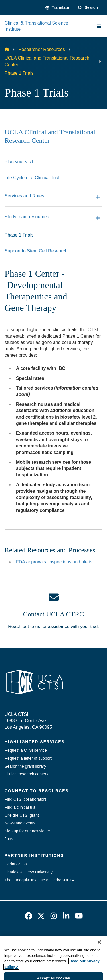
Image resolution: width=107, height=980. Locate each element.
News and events (20, 823)
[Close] (99, 955)
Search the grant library (25, 766)
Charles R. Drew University (29, 872)
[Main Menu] (99, 26)
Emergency (35, 938)
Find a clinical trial (20, 807)
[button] (57, 8)
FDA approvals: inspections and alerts (54, 562)
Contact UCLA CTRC (53, 614)
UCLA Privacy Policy (52, 948)
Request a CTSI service (26, 750)
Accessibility (67, 938)
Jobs (9, 839)
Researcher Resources (42, 49)
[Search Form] (88, 8)
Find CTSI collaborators (26, 799)
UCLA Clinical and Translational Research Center (47, 61)
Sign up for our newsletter (27, 831)
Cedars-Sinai (16, 864)
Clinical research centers (26, 774)
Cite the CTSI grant (22, 815)
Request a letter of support (28, 758)
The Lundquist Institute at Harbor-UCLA (40, 880)
